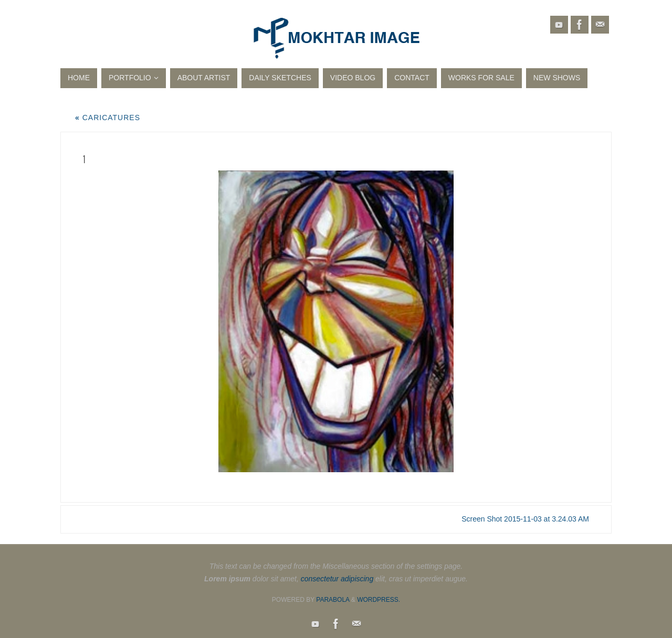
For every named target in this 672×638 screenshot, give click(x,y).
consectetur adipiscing (337, 579)
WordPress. (379, 600)
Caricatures (108, 118)
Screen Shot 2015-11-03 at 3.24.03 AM (525, 519)
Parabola (333, 600)
